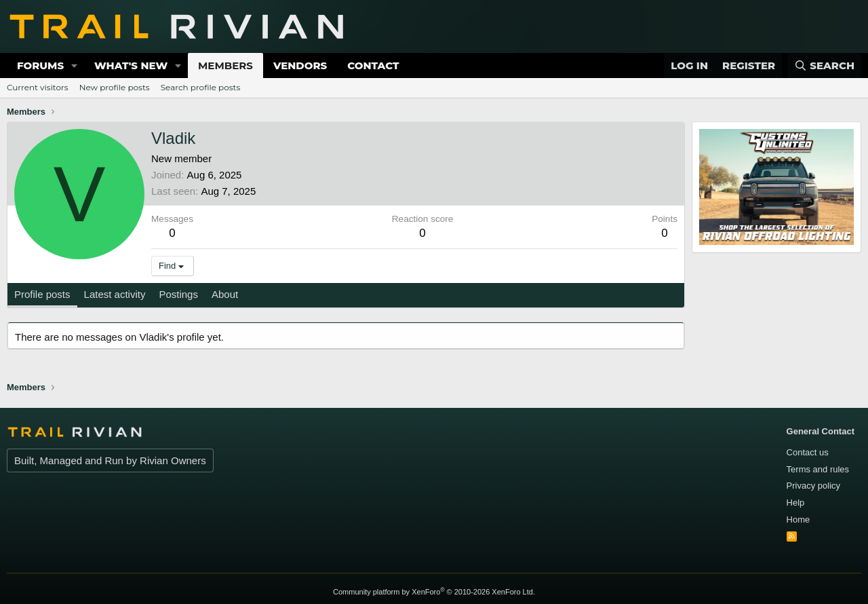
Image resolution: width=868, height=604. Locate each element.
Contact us (808, 452)
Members (225, 65)
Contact (373, 65)
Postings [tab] (178, 294)
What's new (131, 65)
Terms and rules (818, 469)
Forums (40, 65)
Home (798, 520)
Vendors (300, 65)
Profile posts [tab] (42, 294)
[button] (75, 65)
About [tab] (225, 294)
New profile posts (115, 87)
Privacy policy (813, 486)
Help (796, 503)
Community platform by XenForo (434, 592)
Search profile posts (201, 87)
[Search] (824, 65)
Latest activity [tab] (115, 294)
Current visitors (38, 87)
